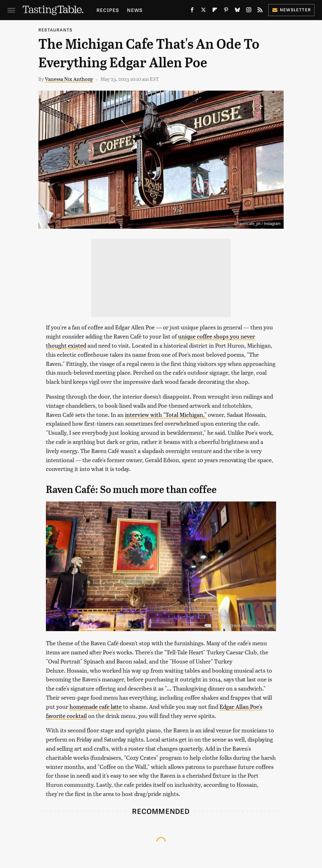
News (135, 10)
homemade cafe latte (96, 706)
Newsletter (291, 10)
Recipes (108, 10)
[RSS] (260, 11)
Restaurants (55, 30)
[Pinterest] (226, 11)
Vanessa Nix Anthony (69, 79)
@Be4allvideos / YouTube (251, 626)
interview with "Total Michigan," (166, 414)
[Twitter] (203, 11)
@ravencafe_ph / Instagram (257, 224)
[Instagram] (249, 11)
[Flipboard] (215, 11)
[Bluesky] (237, 11)
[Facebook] (192, 11)
